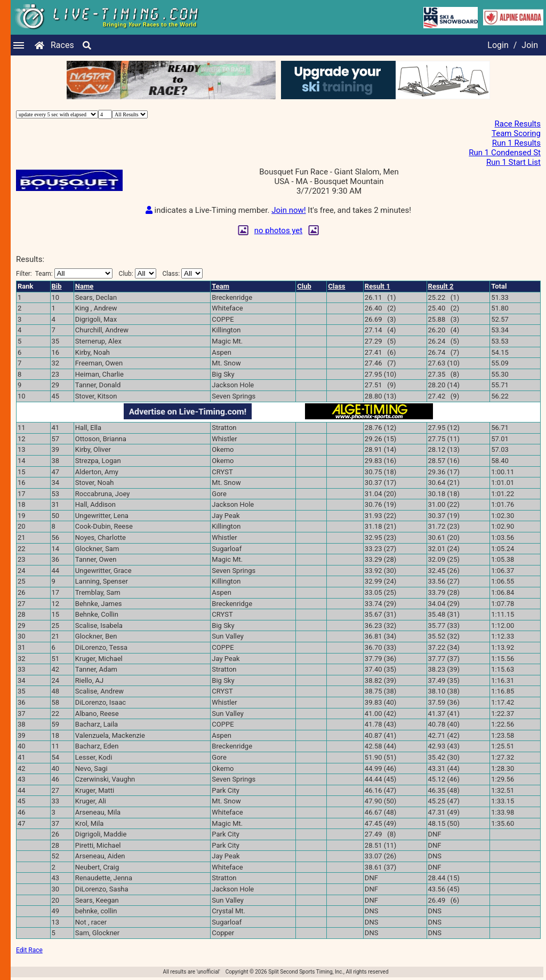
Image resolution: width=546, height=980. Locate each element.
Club (304, 286)
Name (84, 286)
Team (220, 286)
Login (498, 45)
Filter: (64, 273)
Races (62, 45)
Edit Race (29, 950)
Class (336, 286)
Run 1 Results (516, 143)
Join (530, 45)
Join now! (288, 210)
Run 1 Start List (513, 162)
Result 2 (441, 286)
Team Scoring (516, 133)
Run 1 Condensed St (505, 153)
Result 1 (378, 286)
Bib (57, 286)
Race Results (518, 124)
